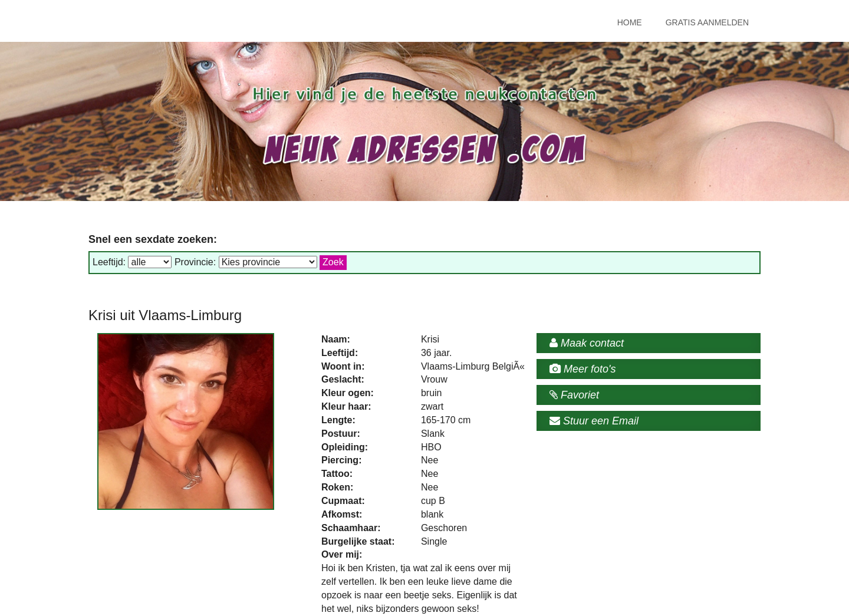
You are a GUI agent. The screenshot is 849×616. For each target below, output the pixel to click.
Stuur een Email (594, 421)
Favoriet (574, 395)
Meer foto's (583, 369)
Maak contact (587, 343)
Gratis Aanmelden (707, 22)
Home (630, 22)
